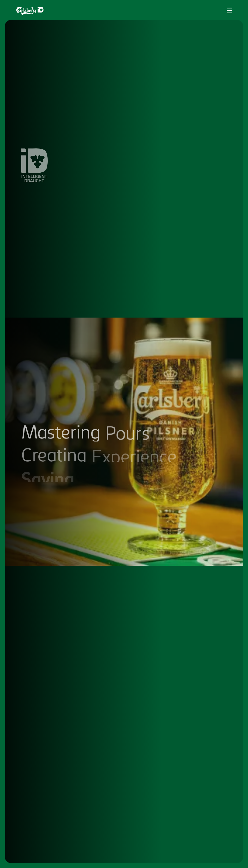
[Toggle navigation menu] (229, 10)
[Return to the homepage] (30, 11)
